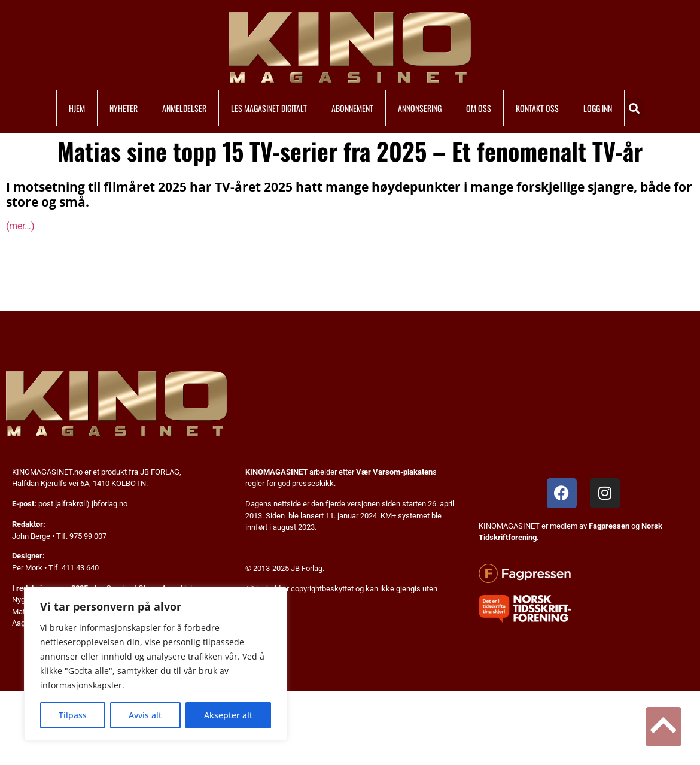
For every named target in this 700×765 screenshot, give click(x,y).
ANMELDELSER (184, 108)
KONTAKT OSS (537, 108)
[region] (156, 664)
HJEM (77, 108)
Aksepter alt (228, 715)
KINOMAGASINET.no (47, 472)
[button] (634, 108)
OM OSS (479, 108)
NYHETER (124, 108)
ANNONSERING (420, 108)
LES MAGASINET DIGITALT (269, 108)
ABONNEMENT (352, 108)
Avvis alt (145, 715)
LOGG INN (598, 108)
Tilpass (73, 715)
